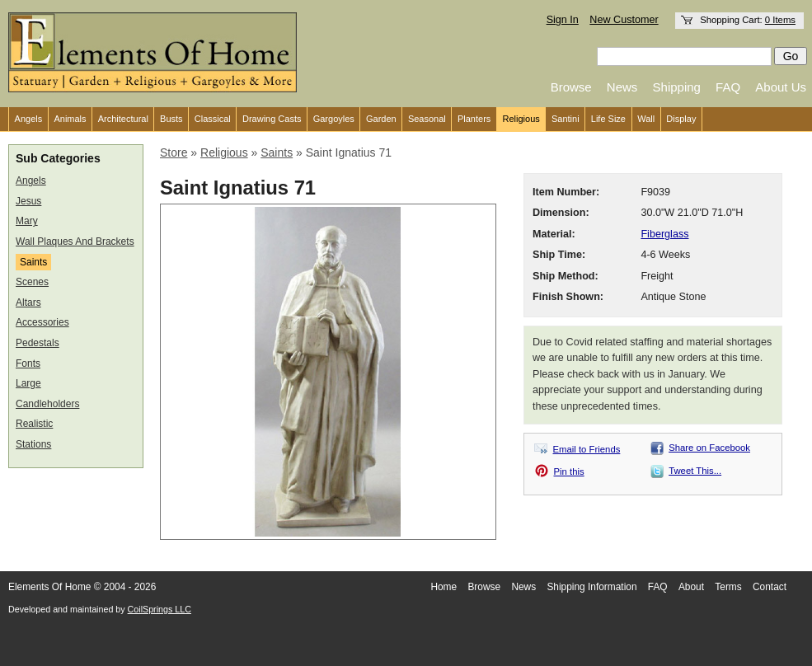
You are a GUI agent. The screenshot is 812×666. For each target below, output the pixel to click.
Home (444, 587)
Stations (33, 444)
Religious (521, 119)
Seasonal (427, 119)
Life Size (608, 119)
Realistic (34, 424)
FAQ (728, 87)
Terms (728, 587)
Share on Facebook (709, 448)
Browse (571, 87)
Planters (474, 119)
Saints (33, 262)
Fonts (28, 363)
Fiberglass (664, 234)
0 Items (780, 20)
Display (681, 119)
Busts (171, 119)
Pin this (569, 471)
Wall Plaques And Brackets (75, 242)
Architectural (123, 119)
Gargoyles (334, 119)
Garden (381, 119)
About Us (781, 87)
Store (174, 152)
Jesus (28, 201)
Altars (28, 303)
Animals (70, 119)
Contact (770, 587)
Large (28, 383)
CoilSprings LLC (160, 609)
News (622, 87)
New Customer (624, 20)
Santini (566, 119)
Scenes (32, 282)
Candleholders (47, 404)
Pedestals (38, 343)
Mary (27, 221)
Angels (29, 119)
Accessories (42, 322)
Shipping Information (591, 587)
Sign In (563, 20)
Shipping (677, 87)
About (691, 587)
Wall (646, 119)
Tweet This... (695, 471)
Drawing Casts (272, 119)
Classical (213, 119)
